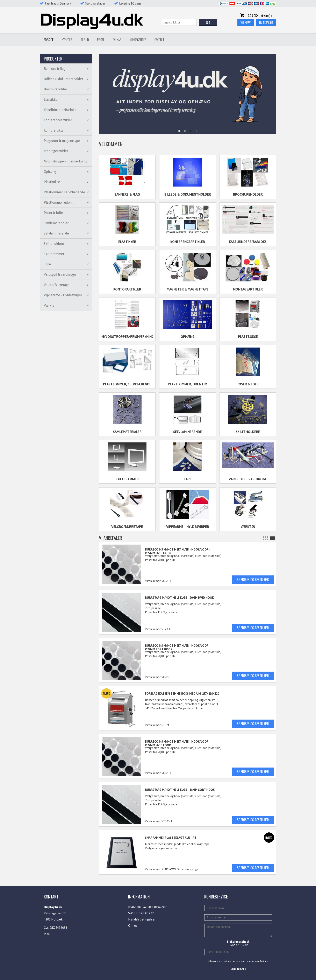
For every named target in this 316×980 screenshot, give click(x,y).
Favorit (159, 40)
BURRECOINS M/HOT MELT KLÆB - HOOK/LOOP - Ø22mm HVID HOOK (178, 551)
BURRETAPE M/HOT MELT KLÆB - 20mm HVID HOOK (179, 598)
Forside (49, 40)
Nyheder (67, 40)
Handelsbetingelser (142, 919)
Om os (133, 926)
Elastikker (127, 242)
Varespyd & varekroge (248, 479)
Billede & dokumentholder (188, 194)
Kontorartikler (127, 289)
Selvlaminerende (188, 432)
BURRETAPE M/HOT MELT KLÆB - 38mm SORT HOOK (180, 790)
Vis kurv (246, 22)
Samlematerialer (127, 432)
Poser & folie (248, 384)
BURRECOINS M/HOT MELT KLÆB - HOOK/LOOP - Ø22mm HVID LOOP (178, 743)
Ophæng (188, 337)
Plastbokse (248, 337)
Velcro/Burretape (127, 527)
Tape (188, 479)
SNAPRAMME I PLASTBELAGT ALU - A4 (170, 838)
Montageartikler (248, 289)
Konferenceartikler (188, 242)
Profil (101, 40)
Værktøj (248, 527)
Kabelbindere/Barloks (248, 242)
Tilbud (85, 40)
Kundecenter (138, 40)
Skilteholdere (248, 432)
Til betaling (266, 22)
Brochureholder (248, 194)
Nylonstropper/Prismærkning (127, 337)
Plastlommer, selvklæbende (127, 384)
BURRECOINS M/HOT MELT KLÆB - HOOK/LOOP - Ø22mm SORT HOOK (178, 647)
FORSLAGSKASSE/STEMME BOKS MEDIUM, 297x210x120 (182, 694)
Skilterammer (127, 479)
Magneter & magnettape (188, 289)
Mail (47, 934)
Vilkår (117, 40)
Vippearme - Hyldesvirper (188, 527)
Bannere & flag (127, 194)
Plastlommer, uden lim (188, 384)
